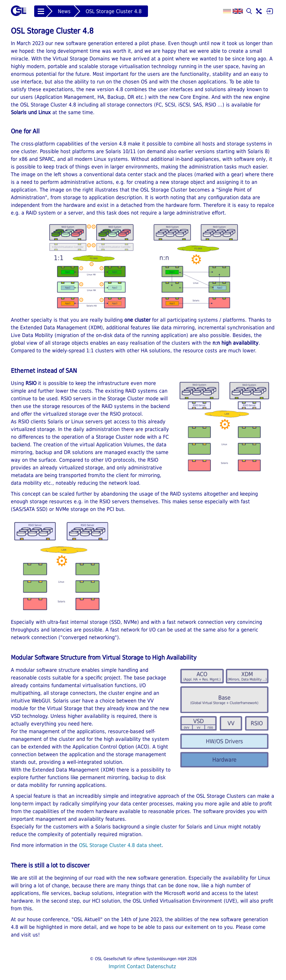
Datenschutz (161, 966)
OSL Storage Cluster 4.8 (114, 11)
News (64, 11)
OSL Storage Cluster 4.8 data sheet (120, 845)
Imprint (117, 966)
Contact (136, 966)
